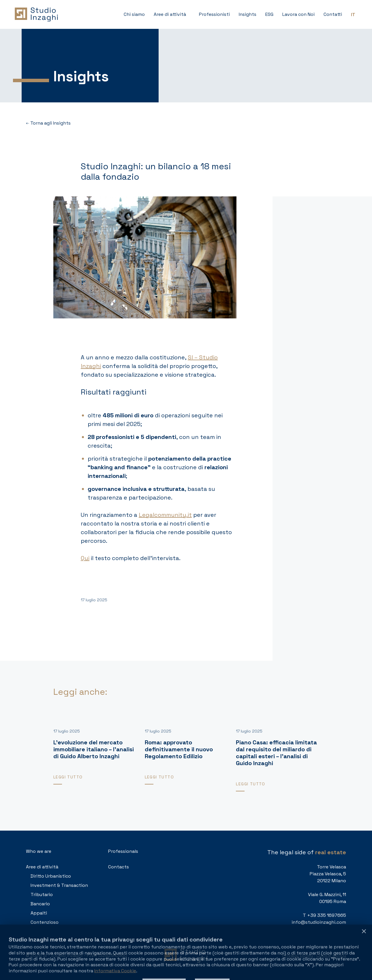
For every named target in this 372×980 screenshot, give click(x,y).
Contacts (119, 867)
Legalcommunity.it (165, 515)
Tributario (42, 894)
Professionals (123, 851)
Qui (85, 558)
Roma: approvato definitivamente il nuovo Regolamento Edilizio (179, 749)
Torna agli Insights (48, 123)
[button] (172, 14)
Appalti (39, 913)
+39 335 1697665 (327, 915)
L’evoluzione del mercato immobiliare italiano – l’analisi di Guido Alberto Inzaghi (94, 749)
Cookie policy (331, 955)
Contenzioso (45, 922)
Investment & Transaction (59, 885)
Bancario (40, 904)
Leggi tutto (68, 777)
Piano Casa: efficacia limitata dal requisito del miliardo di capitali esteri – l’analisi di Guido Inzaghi (276, 753)
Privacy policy (298, 955)
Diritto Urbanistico (51, 876)
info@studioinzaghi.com (319, 922)
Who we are (39, 851)
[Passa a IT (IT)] (353, 15)
